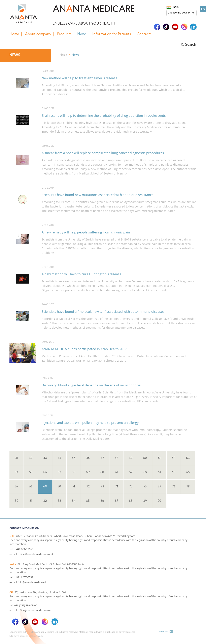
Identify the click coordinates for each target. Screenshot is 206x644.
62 (131, 472)
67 (16, 487)
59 (88, 472)
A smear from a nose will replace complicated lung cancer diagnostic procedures (103, 153)
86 (102, 501)
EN (203, 9)
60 (102, 472)
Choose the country (179, 13)
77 (159, 487)
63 (145, 472)
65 (174, 472)
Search (191, 45)
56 (45, 472)
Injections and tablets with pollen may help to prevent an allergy (90, 423)
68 (31, 487)
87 (116, 501)
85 (88, 501)
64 (159, 472)
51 (159, 458)
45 (74, 458)
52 (174, 458)
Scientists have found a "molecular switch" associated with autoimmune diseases (103, 312)
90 (159, 501)
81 (31, 501)
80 (16, 501)
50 (145, 458)
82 (45, 501)
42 (31, 458)
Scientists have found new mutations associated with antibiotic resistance (98, 195)
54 (16, 472)
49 (131, 458)
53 (188, 458)
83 (59, 501)
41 (16, 458)
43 (45, 458)
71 (74, 487)
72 (88, 487)
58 (74, 472)
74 (117, 487)
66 (188, 472)
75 (131, 487)
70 (59, 487)
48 (116, 458)
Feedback (164, 631)
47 (102, 458)
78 (174, 487)
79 (188, 487)
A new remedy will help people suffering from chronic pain (86, 232)
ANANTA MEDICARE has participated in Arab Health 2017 (84, 349)
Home (64, 55)
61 (116, 472)
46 (88, 458)
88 (131, 501)
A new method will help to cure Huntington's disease (81, 274)
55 (31, 472)
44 (59, 458)
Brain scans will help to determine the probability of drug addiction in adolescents (104, 116)
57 (59, 472)
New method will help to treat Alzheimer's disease (79, 78)
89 (145, 501)
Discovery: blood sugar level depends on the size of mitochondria (91, 385)
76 (145, 487)
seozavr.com (36, 636)
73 (102, 487)
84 (74, 501)
